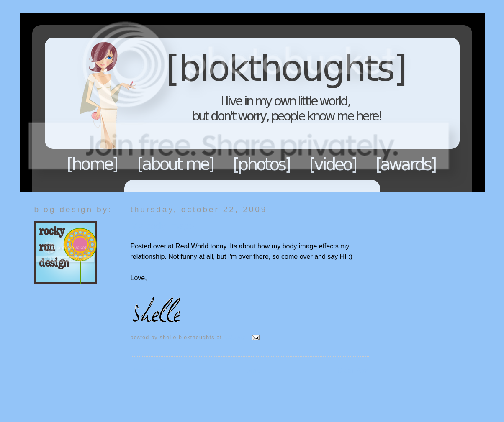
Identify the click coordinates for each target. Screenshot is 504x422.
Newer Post (148, 371)
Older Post (353, 371)
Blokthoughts (229, 102)
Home (93, 164)
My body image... (166, 226)
